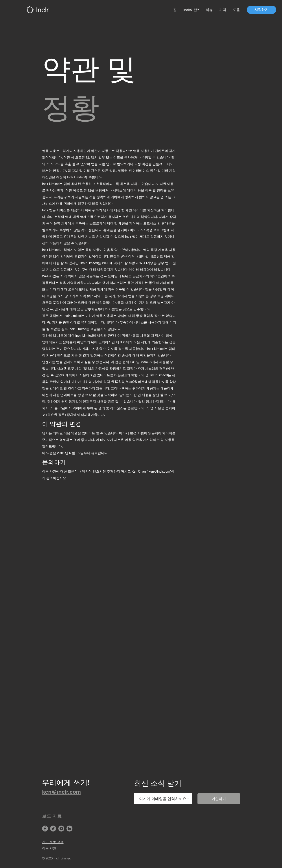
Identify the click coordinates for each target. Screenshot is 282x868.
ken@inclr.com (159, 471)
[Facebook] (45, 829)
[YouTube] (61, 829)
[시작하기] (262, 10)
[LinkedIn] (69, 829)
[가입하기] (219, 799)
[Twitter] (53, 829)
